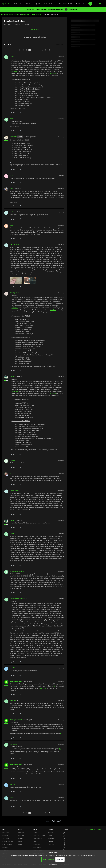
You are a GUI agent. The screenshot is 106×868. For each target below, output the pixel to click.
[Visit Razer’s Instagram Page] (64, 836)
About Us (50, 833)
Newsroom (51, 838)
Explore (20, 830)
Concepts (20, 838)
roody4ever (13, 212)
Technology (21, 833)
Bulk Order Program (8, 844)
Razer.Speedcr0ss (15, 681)
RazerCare (15, 71)
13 (45, 50)
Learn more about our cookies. (86, 855)
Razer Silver (80, 4)
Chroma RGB (21, 835)
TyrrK (11, 175)
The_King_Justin (15, 244)
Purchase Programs (8, 841)
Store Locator (6, 838)
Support (37, 4)
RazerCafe (5, 835)
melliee (12, 56)
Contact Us (51, 844)
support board (43, 688)
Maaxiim (12, 784)
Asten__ (12, 188)
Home (3, 14)
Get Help (35, 833)
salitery (12, 797)
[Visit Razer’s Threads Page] (64, 839)
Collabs (20, 844)
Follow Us (66, 830)
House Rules (48, 4)
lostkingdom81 (14, 293)
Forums (28, 4)
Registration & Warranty (39, 835)
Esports (20, 841)
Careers (50, 835)
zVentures (51, 841)
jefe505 (12, 225)
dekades (12, 137)
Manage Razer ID (37, 844)
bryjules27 (13, 460)
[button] (101, 4)
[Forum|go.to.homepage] (11, 4)
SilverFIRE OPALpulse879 (18, 571)
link (61, 734)
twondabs (13, 668)
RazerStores (6, 833)
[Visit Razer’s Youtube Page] (64, 844)
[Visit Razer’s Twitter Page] (64, 842)
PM (54, 686)
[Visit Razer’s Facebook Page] (64, 833)
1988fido (13, 376)
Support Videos (37, 847)
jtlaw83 (12, 533)
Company (51, 830)
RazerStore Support (38, 838)
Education (5, 847)
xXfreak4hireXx (14, 491)
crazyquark (13, 700)
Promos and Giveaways (64, 4)
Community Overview (13, 14)
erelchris (12, 473)
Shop (4, 830)
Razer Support (26, 14)
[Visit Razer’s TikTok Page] (64, 847)
